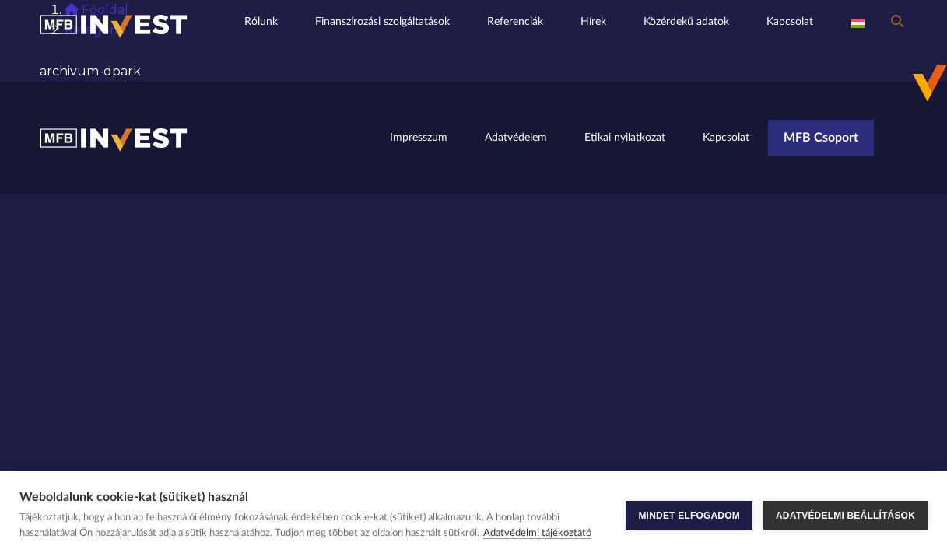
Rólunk (261, 21)
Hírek (593, 21)
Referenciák (515, 21)
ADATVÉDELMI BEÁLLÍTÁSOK (845, 516)
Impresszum (419, 137)
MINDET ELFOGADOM (689, 516)
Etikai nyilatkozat (625, 137)
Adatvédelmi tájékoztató (537, 533)
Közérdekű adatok (686, 21)
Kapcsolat (790, 21)
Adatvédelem (516, 137)
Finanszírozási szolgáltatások (382, 21)
